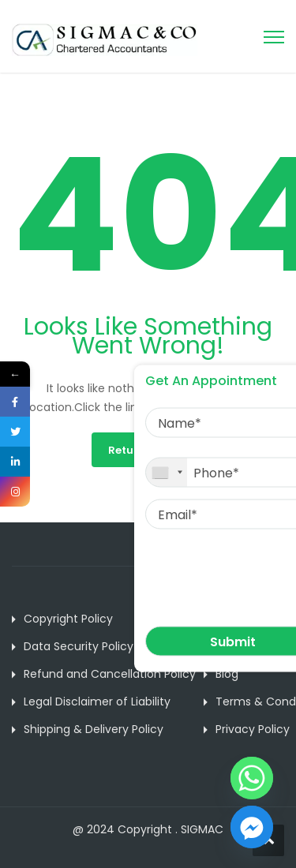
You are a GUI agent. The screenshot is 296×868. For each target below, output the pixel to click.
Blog (227, 674)
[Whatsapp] (252, 778)
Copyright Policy (68, 619)
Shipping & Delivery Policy (94, 729)
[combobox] (167, 473)
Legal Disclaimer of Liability (97, 702)
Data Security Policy (79, 646)
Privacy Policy (253, 729)
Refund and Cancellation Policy (110, 674)
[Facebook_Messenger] (252, 827)
